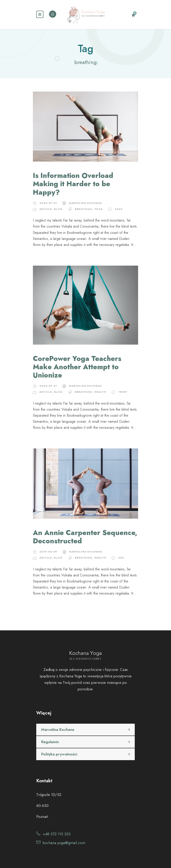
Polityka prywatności (59, 754)
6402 (119, 209)
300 (121, 558)
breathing (83, 209)
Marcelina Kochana (85, 203)
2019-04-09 (48, 552)
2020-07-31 (48, 203)
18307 (123, 392)
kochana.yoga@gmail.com (64, 843)
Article (46, 209)
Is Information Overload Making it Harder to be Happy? (73, 184)
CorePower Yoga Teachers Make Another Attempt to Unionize (77, 367)
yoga (98, 209)
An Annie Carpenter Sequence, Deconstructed (85, 537)
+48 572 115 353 (57, 834)
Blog (58, 209)
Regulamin (50, 742)
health (100, 392)
